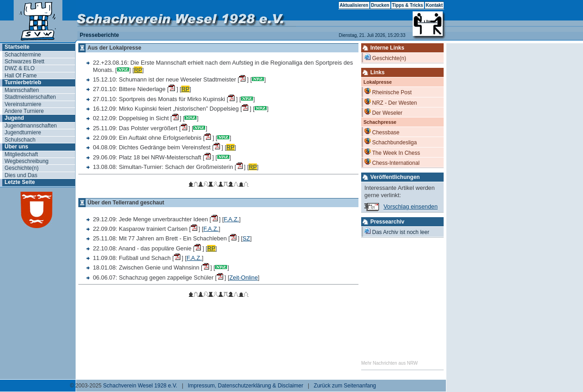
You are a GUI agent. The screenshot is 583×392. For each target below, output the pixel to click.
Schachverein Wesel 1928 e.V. (140, 386)
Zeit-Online (243, 277)
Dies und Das (21, 175)
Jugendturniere (23, 132)
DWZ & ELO (20, 68)
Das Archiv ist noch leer (397, 232)
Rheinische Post (388, 92)
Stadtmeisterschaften (30, 97)
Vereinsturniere (23, 104)
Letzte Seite (20, 182)
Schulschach (20, 140)
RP (138, 70)
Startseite (17, 47)
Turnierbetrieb (23, 82)
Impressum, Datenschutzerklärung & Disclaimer (245, 386)
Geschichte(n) (22, 168)
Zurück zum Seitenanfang (345, 386)
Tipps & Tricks (408, 5)
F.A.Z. (231, 219)
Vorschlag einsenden (411, 206)
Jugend (14, 118)
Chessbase (382, 132)
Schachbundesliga (391, 142)
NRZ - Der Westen (391, 102)
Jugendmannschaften (31, 126)
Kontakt (434, 5)
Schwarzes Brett (24, 61)
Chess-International (392, 162)
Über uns (16, 147)
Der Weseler (383, 112)
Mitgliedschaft (21, 154)
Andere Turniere (24, 111)
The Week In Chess (392, 152)
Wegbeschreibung (27, 161)
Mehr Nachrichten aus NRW (389, 363)
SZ (246, 238)
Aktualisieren (354, 5)
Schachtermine (23, 55)
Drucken (380, 5)
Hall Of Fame (21, 76)
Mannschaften (22, 90)
